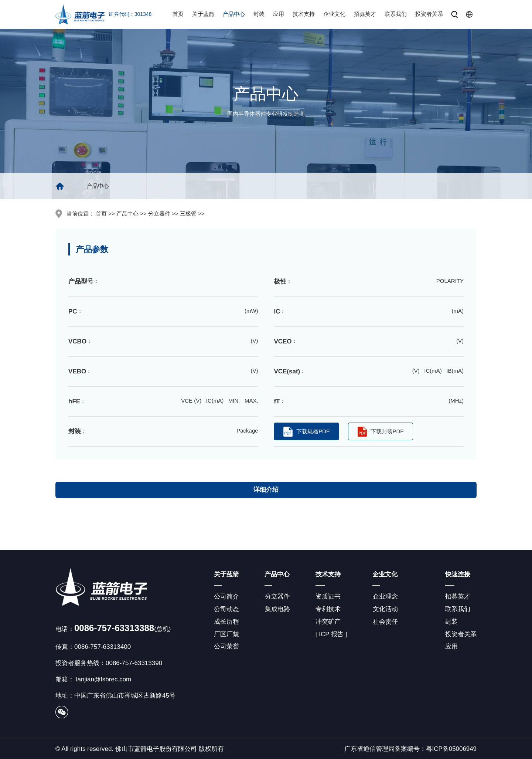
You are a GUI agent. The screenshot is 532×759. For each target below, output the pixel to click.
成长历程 (226, 622)
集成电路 (277, 609)
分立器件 (277, 597)
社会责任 (385, 622)
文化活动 (385, 609)
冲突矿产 (328, 622)
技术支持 (304, 14)
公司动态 (226, 609)
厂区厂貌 (226, 634)
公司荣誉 (226, 647)
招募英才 (365, 14)
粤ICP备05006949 (451, 749)
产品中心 (234, 14)
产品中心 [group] (98, 186)
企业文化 (334, 14)
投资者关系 (429, 14)
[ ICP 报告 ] (331, 634)
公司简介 (226, 597)
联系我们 (396, 14)
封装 (259, 14)
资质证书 (328, 597)
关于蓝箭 (203, 14)
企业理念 (385, 597)
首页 (178, 14)
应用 (279, 14)
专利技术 (328, 609)
